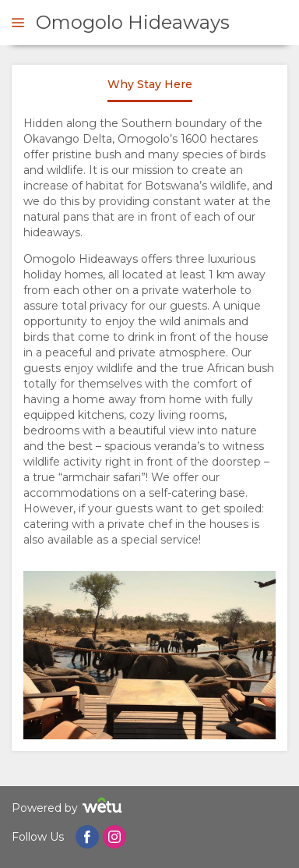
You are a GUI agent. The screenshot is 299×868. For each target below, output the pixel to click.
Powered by (69, 808)
